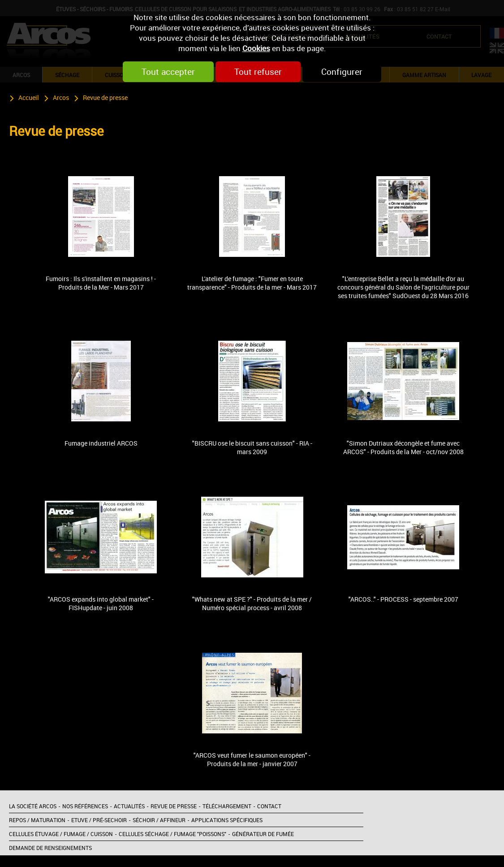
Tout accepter (168, 72)
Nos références (85, 806)
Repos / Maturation (37, 820)
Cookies (256, 48)
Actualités (129, 806)
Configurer (342, 72)
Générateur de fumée (263, 834)
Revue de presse (105, 98)
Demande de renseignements (50, 848)
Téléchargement (227, 806)
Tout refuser (258, 72)
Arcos (61, 98)
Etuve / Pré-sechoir (99, 820)
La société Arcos (33, 806)
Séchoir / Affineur (159, 820)
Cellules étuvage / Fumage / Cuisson (61, 834)
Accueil (29, 98)
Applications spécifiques (227, 820)
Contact (269, 806)
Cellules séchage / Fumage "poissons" (172, 834)
